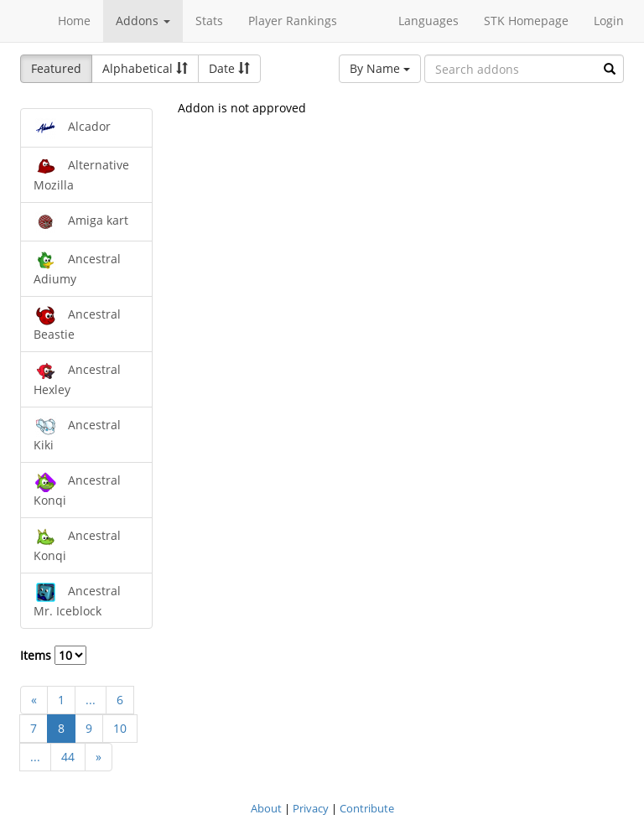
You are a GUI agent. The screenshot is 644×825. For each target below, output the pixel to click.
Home (74, 21)
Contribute (367, 808)
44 (68, 757)
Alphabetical (145, 68)
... (91, 700)
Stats (209, 21)
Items (53, 655)
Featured (56, 68)
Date (229, 68)
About (266, 808)
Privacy (311, 808)
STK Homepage (526, 21)
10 (120, 728)
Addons (143, 21)
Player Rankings (293, 21)
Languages (428, 21)
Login (609, 21)
